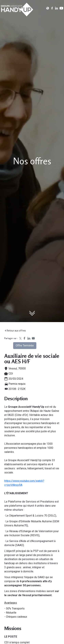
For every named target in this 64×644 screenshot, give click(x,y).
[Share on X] (20, 338)
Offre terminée (25, 345)
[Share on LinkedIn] (29, 338)
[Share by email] (33, 338)
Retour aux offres (15, 331)
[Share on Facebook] (24, 338)
